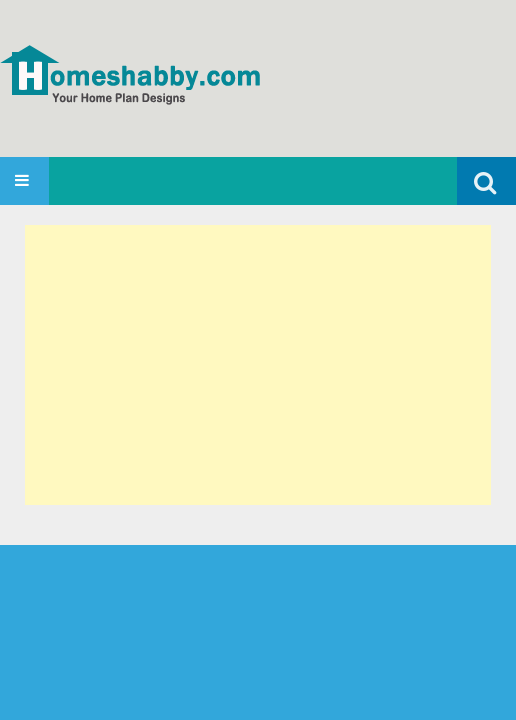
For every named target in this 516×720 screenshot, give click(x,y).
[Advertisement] (258, 365)
